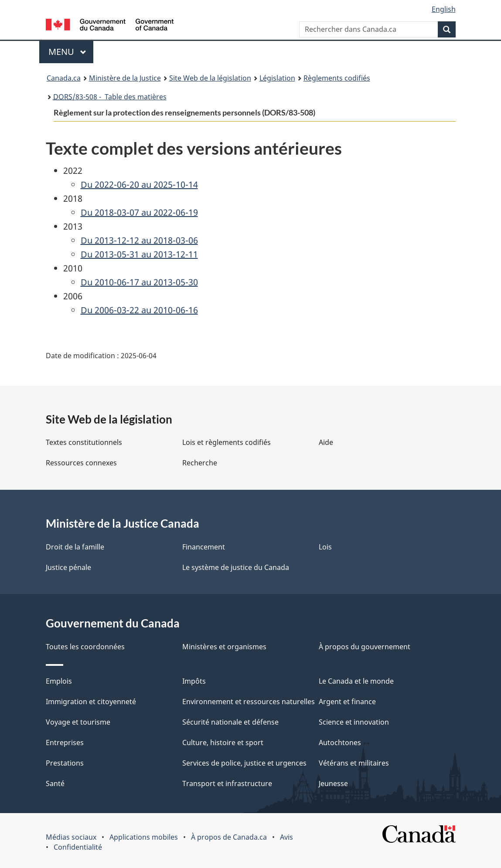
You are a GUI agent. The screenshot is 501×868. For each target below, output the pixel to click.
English (444, 9)
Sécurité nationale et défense (230, 722)
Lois (325, 547)
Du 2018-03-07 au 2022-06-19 (139, 212)
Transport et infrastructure (227, 783)
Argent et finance (347, 702)
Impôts (194, 681)
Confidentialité (78, 847)
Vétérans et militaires (354, 763)
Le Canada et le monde (356, 681)
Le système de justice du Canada (236, 567)
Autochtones (340, 743)
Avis (286, 837)
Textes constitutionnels (84, 442)
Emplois (59, 681)
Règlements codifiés (337, 78)
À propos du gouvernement (365, 647)
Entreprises (65, 743)
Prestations (65, 763)
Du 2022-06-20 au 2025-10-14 (139, 185)
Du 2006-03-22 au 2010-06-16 (139, 310)
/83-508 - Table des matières (110, 97)
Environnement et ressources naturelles (249, 702)
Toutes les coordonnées (85, 647)
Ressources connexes (81, 463)
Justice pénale (68, 567)
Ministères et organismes (224, 647)
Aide (326, 442)
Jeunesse (333, 783)
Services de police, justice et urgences (244, 763)
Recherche (200, 463)
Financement (204, 547)
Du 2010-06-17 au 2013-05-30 (139, 282)
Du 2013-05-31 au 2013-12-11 (139, 254)
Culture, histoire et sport (223, 743)
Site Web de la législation (210, 78)
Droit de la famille (75, 547)
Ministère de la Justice (125, 78)
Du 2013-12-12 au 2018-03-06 (139, 240)
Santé (55, 783)
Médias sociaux (71, 837)
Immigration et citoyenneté (91, 702)
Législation (277, 78)
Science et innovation (354, 722)
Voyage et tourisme (78, 722)
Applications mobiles (144, 837)
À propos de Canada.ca (229, 837)
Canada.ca (64, 78)
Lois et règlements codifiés (227, 442)
